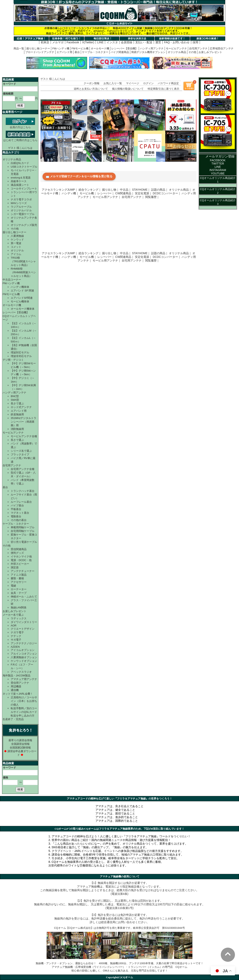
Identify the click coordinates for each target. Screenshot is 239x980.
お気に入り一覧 (113, 83)
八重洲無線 (17, 236)
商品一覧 (19, 48)
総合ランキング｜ (90, 190)
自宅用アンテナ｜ (133, 197)
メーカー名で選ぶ (13, 615)
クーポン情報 (92, 83)
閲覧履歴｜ (152, 197)
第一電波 (16, 243)
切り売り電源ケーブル (24, 542)
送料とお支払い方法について (91, 89)
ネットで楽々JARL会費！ (18, 694)
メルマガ (58, 42)
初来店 (45, 42)
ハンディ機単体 (20, 287)
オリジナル (17, 250)
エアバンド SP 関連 (22, 291)
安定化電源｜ (143, 193)
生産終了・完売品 (13, 719)
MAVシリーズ (19, 203)
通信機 (15, 690)
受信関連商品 (19, 549)
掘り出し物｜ (111, 190)
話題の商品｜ (160, 190)
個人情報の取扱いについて (128, 89)
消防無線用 (17, 429)
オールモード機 (100, 48)
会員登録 (127, 42)
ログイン (148, 83)
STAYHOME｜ (141, 190)
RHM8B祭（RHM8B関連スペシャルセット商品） (23, 272)
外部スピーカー (20, 564)
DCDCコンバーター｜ (167, 193)
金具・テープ (19, 593)
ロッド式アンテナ (21, 407)
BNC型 (15, 396)
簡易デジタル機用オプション (148, 52)
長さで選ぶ (17, 403)
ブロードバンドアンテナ (40, 52)
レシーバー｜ (106, 193)
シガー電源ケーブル (23, 214)
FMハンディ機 (61, 48)
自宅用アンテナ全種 (23, 469)
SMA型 (15, 400)
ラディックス (19, 618)
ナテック (16, 636)
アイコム (16, 254)
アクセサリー (19, 582)
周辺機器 (16, 686)
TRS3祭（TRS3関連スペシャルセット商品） (23, 261)
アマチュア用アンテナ (24, 679)
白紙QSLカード (20, 163)
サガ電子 (16, 640)
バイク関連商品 (120, 52)
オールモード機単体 (23, 309)
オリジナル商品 (177, 52)
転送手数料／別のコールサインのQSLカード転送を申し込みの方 (24, 712)
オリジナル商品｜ (180, 190)
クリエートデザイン (23, 629)
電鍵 (13, 586)
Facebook (73, 42)
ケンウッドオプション (24, 661)
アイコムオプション (23, 650)
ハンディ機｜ (70, 193)
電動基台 (16, 516)
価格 (5, 778)
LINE (100, 42)
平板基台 (16, 509)
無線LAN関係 (19, 607)
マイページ (133, 83)
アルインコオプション (24, 654)
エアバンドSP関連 (22, 298)
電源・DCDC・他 (21, 560)
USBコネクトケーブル (24, 167)
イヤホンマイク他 (21, 556)
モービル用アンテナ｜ (107, 197)
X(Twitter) (88, 42)
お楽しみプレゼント (210, 52)
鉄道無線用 (17, 414)
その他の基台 (19, 520)
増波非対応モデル (21, 356)
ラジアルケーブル (21, 207)
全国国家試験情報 (20, 748)
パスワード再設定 (168, 83)
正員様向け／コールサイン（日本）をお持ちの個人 (24, 701)
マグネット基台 (20, 513)
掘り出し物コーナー (38, 48)
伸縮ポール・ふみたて (24, 597)
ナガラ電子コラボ (21, 199)
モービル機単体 (20, 301)
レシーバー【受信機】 (125, 48)
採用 (195, 42)
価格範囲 (8, 94)
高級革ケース (19, 181)
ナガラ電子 (17, 632)
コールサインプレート (24, 189)
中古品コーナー (12, 280)
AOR (14, 626)
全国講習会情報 (20, 744)
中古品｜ (126, 190)
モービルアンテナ (176, 48)
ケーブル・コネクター (95, 52)
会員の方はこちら (20, 126)
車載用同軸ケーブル (23, 527)
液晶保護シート (20, 185)
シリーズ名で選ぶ (21, 451)
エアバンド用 (64, 52)
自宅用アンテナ (198, 48)
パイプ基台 (17, 505)
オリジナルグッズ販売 (24, 225)
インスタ (112, 42)
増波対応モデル (20, 352)
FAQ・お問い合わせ (177, 42)
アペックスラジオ (21, 672)
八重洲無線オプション (24, 657)
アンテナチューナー (23, 571)
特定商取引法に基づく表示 (163, 89)
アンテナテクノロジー (24, 643)
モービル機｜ (88, 193)
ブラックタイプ (20, 454)
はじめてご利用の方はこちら (20, 139)
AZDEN (15, 647)
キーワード (9, 84)
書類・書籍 (17, 578)
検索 (20, 105)
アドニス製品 (19, 575)
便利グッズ (17, 553)
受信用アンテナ (20, 683)
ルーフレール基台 (21, 502)
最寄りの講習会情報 (20, 740)
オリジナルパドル (21, 210)
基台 (77, 52)
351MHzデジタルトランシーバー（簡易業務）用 (23, 422)
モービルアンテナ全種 (24, 436)
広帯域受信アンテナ (222, 48)
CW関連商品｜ (125, 193)
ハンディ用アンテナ (152, 48)
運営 (158, 42)
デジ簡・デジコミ (13, 360)
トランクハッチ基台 (23, 491)
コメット (16, 247)
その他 (192, 52)
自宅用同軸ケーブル (23, 531)
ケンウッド (17, 240)
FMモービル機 (80, 48)
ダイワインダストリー (24, 622)
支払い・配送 (144, 42)
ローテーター (19, 589)
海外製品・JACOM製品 (17, 675)
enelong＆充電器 (21, 178)
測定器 (15, 567)
